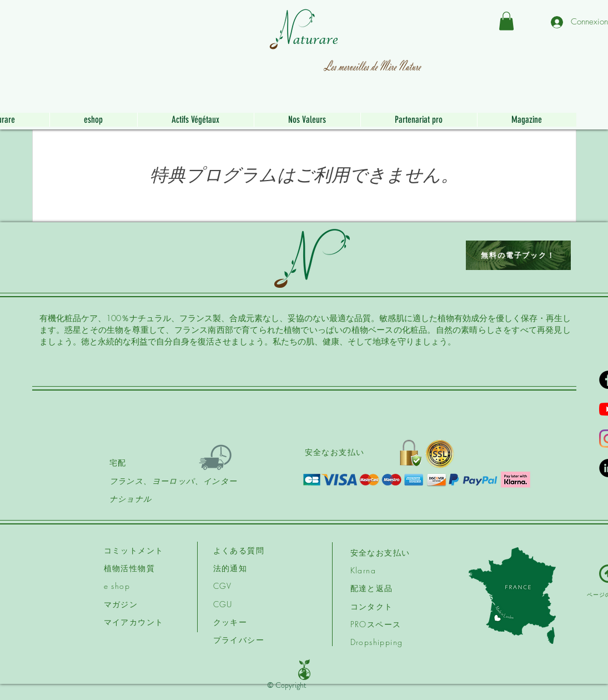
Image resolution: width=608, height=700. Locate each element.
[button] (506, 21)
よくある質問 (239, 550)
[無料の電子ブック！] (518, 255)
